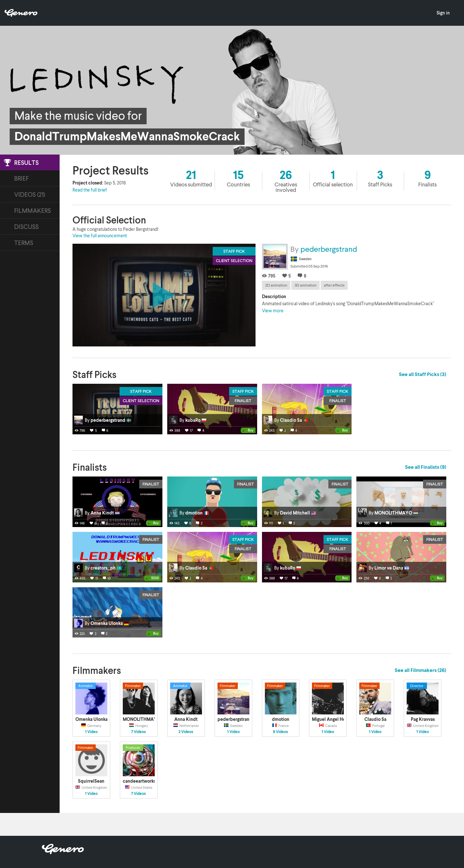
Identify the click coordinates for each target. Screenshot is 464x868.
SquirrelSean (91, 781)
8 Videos (280, 732)
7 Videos (139, 732)
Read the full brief (90, 190)
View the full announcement (100, 236)
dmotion (281, 719)
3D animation (305, 285)
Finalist (243, 401)
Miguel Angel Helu (331, 719)
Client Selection (141, 401)
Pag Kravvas (423, 719)
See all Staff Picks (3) (423, 374)
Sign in (443, 13)
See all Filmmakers (420, 670)
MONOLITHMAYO (142, 719)
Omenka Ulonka (92, 719)
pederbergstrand (329, 249)
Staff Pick (141, 391)
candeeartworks (139, 781)
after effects (334, 285)
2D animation (276, 285)
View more (273, 311)
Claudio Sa (375, 719)
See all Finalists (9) (426, 467)
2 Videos (186, 732)
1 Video (91, 732)
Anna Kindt (186, 719)
